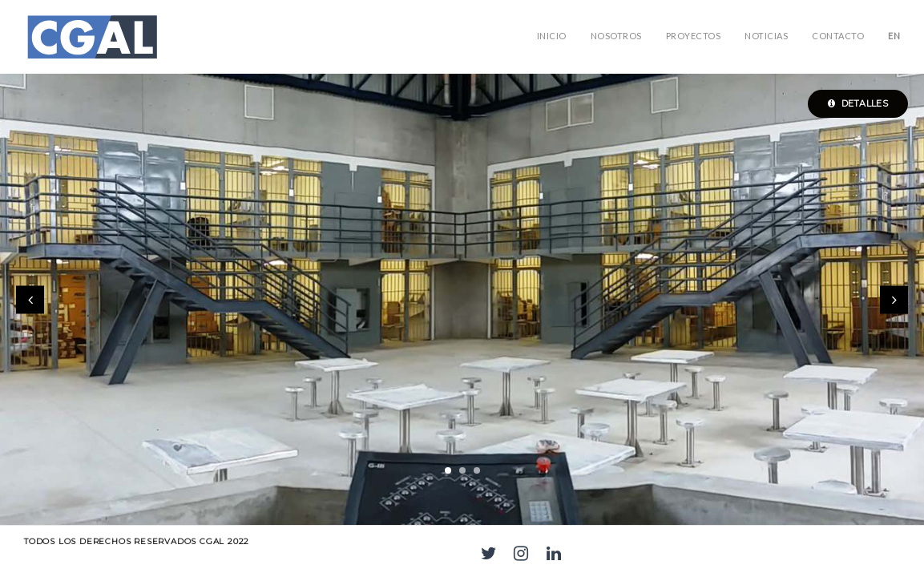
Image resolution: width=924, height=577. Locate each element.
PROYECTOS (694, 36)
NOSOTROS (616, 36)
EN (894, 36)
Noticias (766, 36)
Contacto (838, 36)
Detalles (858, 103)
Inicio (552, 36)
